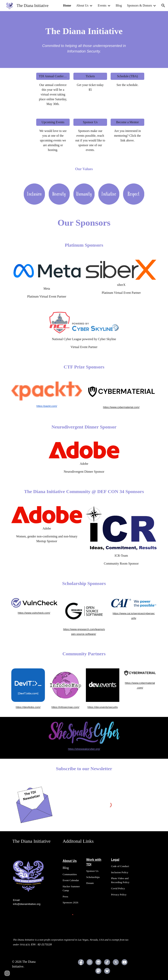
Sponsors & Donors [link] (140, 5)
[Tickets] (90, 76)
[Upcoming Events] (53, 122)
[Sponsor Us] (90, 122)
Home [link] (67, 5)
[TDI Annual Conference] (53, 76)
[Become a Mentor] (127, 122)
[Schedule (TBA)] (127, 76)
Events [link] (102, 5)
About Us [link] (82, 5)
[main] (84, 31)
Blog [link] (119, 5)
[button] (163, 6)
